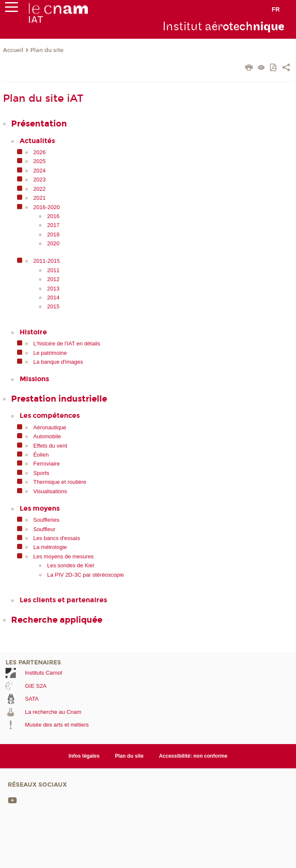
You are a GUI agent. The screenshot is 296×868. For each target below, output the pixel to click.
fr (276, 9)
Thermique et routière (60, 482)
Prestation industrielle (59, 399)
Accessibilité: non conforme (193, 756)
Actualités (37, 141)
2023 (39, 180)
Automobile (47, 436)
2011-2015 (46, 261)
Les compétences (50, 415)
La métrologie (50, 547)
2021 (39, 198)
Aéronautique (50, 427)
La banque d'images (58, 362)
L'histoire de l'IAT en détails (67, 343)
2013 (54, 289)
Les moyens (40, 508)
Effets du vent (50, 446)
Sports (41, 473)
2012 (54, 279)
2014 (54, 297)
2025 (39, 161)
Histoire (33, 332)
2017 (54, 225)
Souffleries (46, 520)
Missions (34, 379)
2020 (54, 243)
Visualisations (50, 491)
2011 (54, 270)
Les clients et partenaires (63, 600)
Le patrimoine (50, 353)
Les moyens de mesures (64, 556)
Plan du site (47, 50)
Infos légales (84, 756)
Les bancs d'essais (57, 538)
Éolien (41, 455)
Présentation (39, 124)
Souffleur (44, 529)
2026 (39, 152)
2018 (54, 234)
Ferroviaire (46, 464)
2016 (54, 216)
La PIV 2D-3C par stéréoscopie (86, 575)
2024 (39, 171)
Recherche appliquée (57, 620)
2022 (39, 189)
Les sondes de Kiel (71, 565)
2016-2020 (46, 207)
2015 (54, 306)
